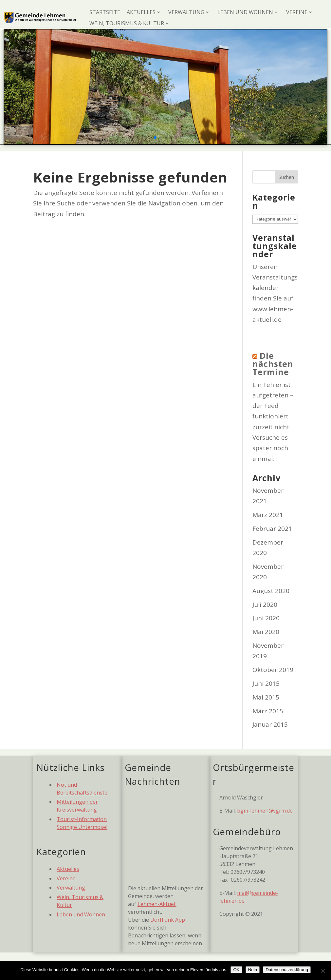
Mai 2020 (266, 632)
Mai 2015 (266, 697)
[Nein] (323, 971)
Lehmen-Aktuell (157, 904)
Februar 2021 (272, 528)
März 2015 (268, 711)
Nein (253, 970)
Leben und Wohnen (81, 914)
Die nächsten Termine (273, 364)
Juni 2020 (266, 618)
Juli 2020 (265, 605)
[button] (155, 138)
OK (236, 970)
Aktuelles (68, 869)
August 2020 (271, 591)
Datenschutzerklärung (287, 970)
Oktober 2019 (273, 670)
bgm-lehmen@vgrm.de (265, 811)
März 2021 (268, 515)
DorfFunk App (168, 920)
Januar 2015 (270, 724)
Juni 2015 (266, 683)
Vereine (66, 878)
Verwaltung (71, 888)
